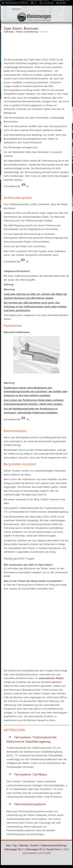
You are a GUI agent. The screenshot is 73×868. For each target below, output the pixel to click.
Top (15, 845)
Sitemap (24, 845)
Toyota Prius (53, 849)
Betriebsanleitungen (15, 3)
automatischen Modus (51, 678)
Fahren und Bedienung (27, 32)
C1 (34, 3)
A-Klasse (47, 3)
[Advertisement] (36, 45)
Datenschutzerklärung (53, 845)
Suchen (34, 845)
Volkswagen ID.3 (14, 849)
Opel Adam (9, 32)
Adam (61, 3)
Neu (8, 845)
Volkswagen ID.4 (35, 849)
